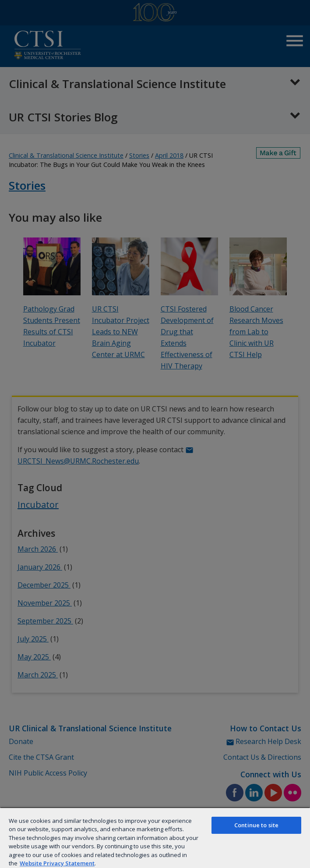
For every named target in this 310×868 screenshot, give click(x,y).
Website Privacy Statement (57, 863)
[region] (155, 838)
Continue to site (256, 825)
